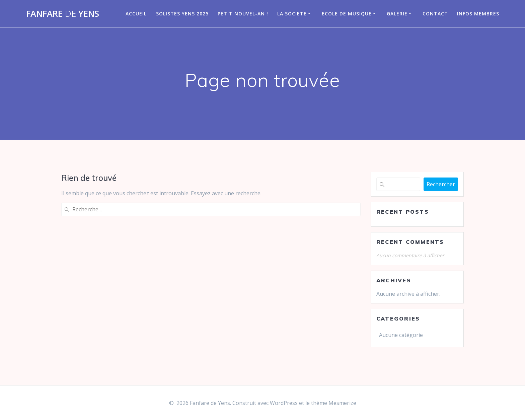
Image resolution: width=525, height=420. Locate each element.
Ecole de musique (347, 14)
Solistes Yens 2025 (182, 14)
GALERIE (397, 14)
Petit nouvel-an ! (243, 14)
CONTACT (435, 14)
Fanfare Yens (63, 14)
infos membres (478, 14)
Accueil (136, 14)
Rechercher (441, 184)
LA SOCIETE (292, 14)
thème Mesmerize (334, 403)
